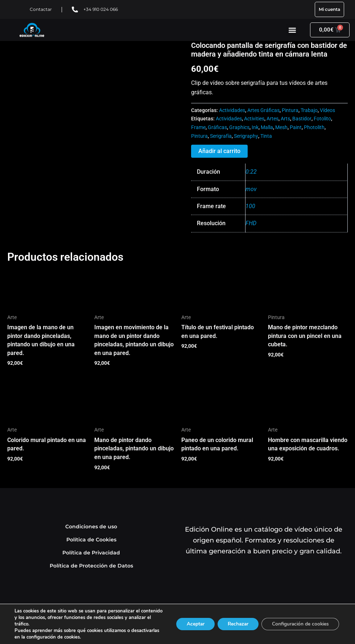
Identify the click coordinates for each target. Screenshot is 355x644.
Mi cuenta (329, 9)
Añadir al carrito (219, 151)
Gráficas (217, 127)
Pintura (290, 110)
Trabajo (309, 110)
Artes (273, 119)
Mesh (281, 127)
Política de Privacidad (91, 554)
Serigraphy (246, 136)
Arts (285, 119)
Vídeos (327, 110)
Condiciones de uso (91, 528)
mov (251, 189)
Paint (296, 127)
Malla (267, 127)
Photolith (314, 127)
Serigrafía (221, 136)
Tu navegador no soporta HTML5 (62, 68)
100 (250, 206)
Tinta (266, 136)
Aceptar (189, 624)
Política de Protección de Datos (91, 567)
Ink (255, 127)
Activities (254, 119)
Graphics (239, 127)
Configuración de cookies (299, 624)
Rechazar (234, 624)
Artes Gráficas (263, 110)
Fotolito (322, 119)
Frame (198, 127)
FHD (251, 223)
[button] (292, 30)
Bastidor (302, 119)
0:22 (251, 172)
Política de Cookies (91, 541)
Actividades (232, 110)
